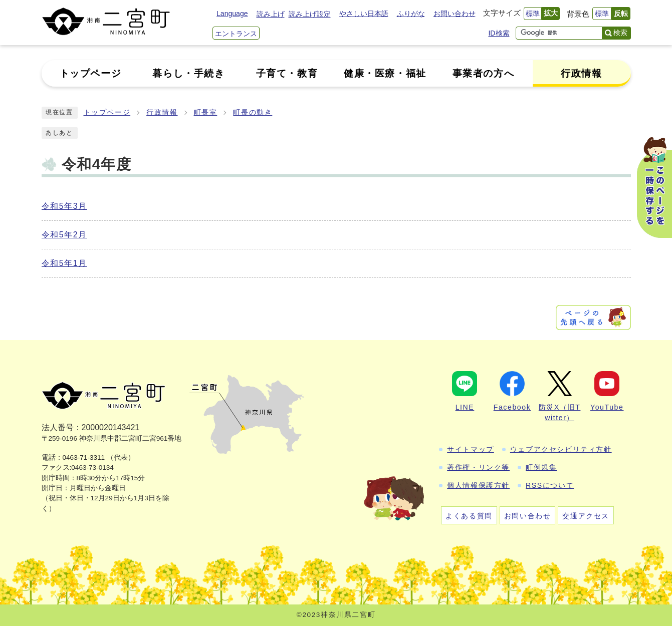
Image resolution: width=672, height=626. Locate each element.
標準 (533, 14)
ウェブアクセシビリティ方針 (561, 449)
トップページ (107, 112)
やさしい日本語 (364, 14)
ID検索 (499, 33)
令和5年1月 (64, 263)
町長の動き (253, 112)
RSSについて (550, 485)
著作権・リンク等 (478, 467)
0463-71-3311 (84, 457)
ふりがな (411, 14)
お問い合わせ (455, 14)
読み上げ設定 (310, 14)
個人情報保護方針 (478, 485)
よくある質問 (469, 516)
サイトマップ (471, 449)
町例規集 (541, 467)
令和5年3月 (64, 206)
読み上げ (271, 14)
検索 (620, 33)
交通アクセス (586, 516)
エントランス (236, 34)
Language (232, 14)
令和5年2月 (64, 235)
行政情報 (162, 112)
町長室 (206, 112)
